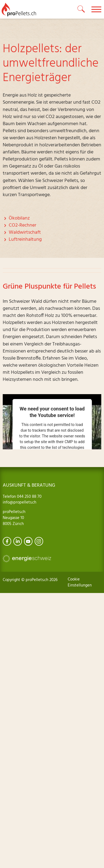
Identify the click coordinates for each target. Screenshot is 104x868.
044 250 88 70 (29, 497)
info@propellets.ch (20, 502)
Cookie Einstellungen (80, 582)
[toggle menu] (96, 9)
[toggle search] (81, 9)
